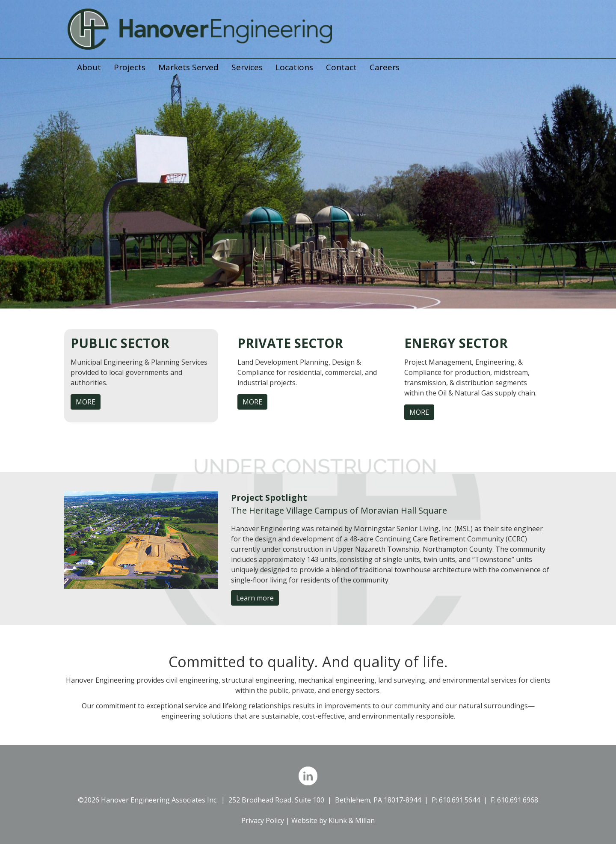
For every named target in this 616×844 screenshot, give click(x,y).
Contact (341, 67)
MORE (86, 402)
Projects (130, 67)
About (89, 67)
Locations (294, 67)
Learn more (255, 598)
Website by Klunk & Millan (333, 820)
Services (247, 67)
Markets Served (188, 67)
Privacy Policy (263, 820)
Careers (385, 67)
